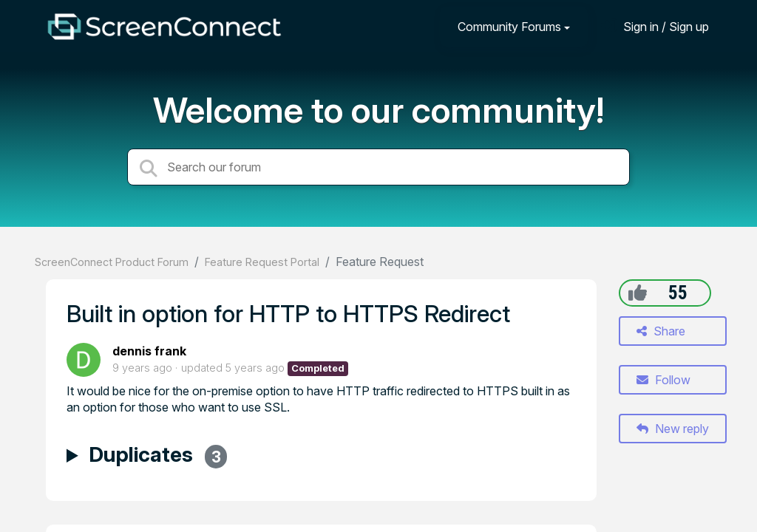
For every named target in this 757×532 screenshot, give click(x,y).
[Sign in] (655, 26)
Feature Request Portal (262, 262)
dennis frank (149, 351)
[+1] (638, 293)
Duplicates (158, 457)
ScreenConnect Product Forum (112, 262)
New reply (673, 429)
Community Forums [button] (509, 27)
